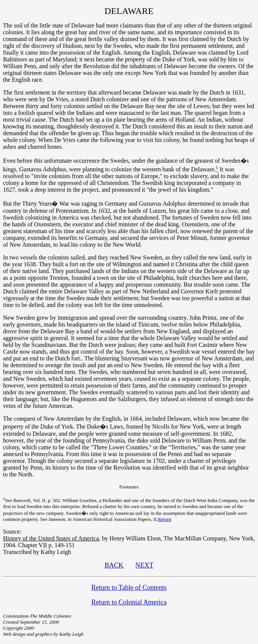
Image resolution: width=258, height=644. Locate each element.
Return (164, 519)
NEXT (144, 565)
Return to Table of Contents (129, 588)
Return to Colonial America (129, 602)
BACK (114, 565)
